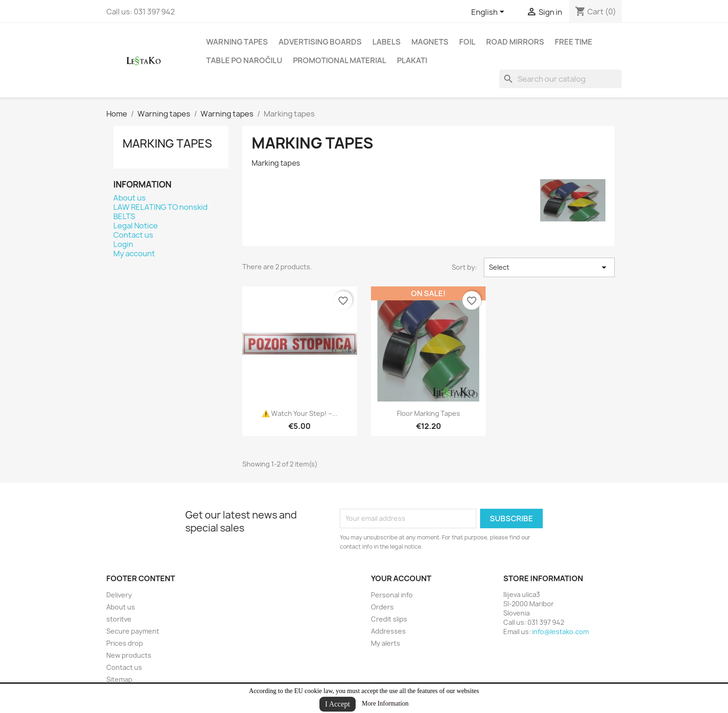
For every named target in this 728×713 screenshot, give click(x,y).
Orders (382, 607)
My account (134, 253)
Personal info (392, 595)
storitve (119, 619)
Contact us (133, 235)
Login (123, 244)
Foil (467, 42)
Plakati (412, 60)
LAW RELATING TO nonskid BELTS (160, 212)
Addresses (388, 631)
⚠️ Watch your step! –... (300, 413)
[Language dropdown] (489, 13)
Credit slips (389, 619)
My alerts (386, 643)
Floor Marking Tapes (429, 413)
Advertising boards (320, 42)
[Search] (560, 79)
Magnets (430, 42)
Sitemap (119, 679)
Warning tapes (237, 42)
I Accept (338, 704)
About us (130, 198)
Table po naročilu (244, 60)
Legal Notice (136, 226)
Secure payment (133, 631)
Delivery (119, 595)
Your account (401, 578)
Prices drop (125, 643)
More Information (385, 703)
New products (129, 655)
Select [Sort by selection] (549, 267)
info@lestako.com (560, 632)
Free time (574, 42)
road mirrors (515, 42)
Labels (387, 42)
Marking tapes (167, 143)
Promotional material (340, 60)
